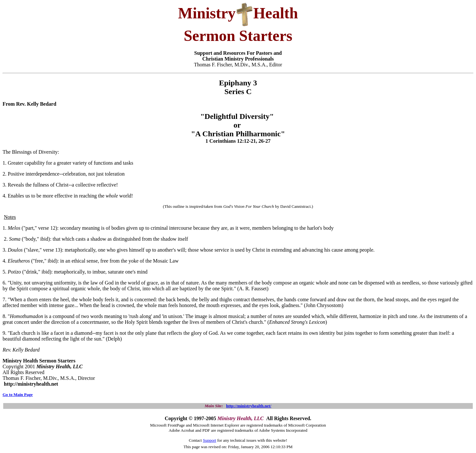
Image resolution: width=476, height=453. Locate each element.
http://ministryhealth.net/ (249, 406)
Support (209, 440)
